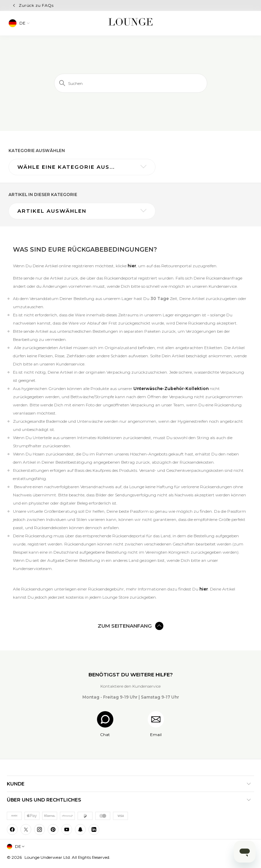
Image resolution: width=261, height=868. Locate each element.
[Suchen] (131, 83)
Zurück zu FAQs (36, 5)
